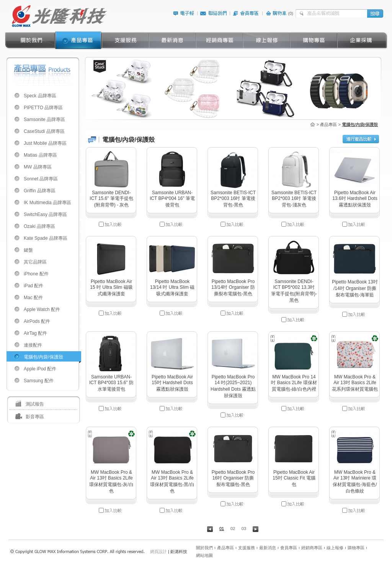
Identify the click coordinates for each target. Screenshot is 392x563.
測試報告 (35, 404)
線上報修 (335, 548)
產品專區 (225, 548)
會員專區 (289, 548)
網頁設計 (158, 552)
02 (233, 529)
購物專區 (356, 548)
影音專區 (35, 417)
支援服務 (247, 548)
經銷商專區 (312, 548)
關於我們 (204, 548)
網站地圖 (204, 555)
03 (244, 529)
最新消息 (268, 548)
